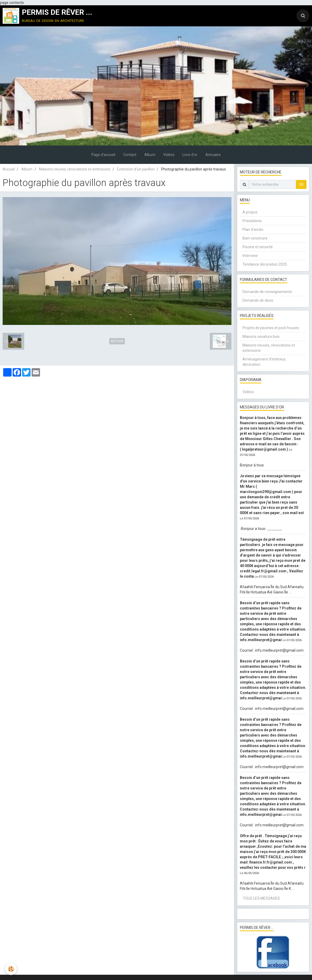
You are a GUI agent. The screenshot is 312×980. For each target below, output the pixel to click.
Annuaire (213, 155)
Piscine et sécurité (258, 247)
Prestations (252, 221)
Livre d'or (190, 155)
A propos (250, 212)
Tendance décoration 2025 (265, 264)
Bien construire (255, 238)
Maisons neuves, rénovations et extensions (75, 169)
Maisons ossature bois (261, 337)
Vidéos (169, 155)
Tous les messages (261, 898)
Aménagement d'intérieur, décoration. (264, 362)
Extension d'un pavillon (136, 169)
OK (301, 184)
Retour (117, 341)
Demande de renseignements (267, 292)
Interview (250, 256)
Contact (130, 155)
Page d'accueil (103, 155)
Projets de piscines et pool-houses (271, 328)
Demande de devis (258, 300)
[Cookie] (11, 969)
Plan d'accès (253, 230)
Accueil (9, 169)
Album (150, 155)
